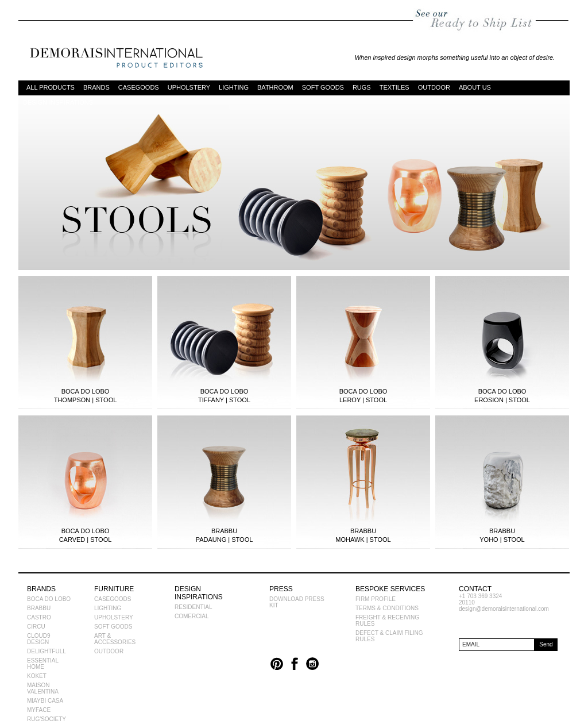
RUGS (362, 87)
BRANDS (96, 87)
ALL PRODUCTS (51, 87)
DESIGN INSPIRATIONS (58, 102)
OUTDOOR (434, 87)
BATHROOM (275, 87)
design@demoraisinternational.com (504, 609)
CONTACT (475, 589)
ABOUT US (475, 87)
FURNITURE (114, 589)
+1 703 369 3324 (480, 596)
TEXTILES (394, 87)
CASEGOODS (139, 87)
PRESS (281, 589)
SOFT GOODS (323, 87)
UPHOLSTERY (189, 87)
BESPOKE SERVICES (390, 589)
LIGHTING (234, 87)
